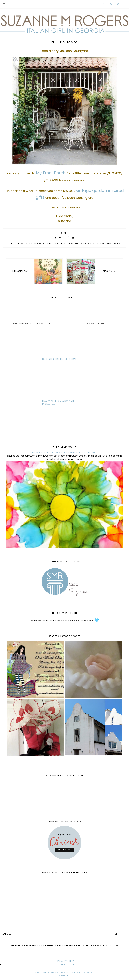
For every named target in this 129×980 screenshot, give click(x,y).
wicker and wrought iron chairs (100, 243)
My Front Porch (35, 243)
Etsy (21, 243)
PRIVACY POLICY (66, 961)
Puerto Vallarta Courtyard (63, 243)
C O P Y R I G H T (66, 965)
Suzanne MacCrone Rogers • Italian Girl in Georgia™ (68, 972)
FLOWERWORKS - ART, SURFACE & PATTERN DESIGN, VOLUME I (64, 453)
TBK (70, 975)
